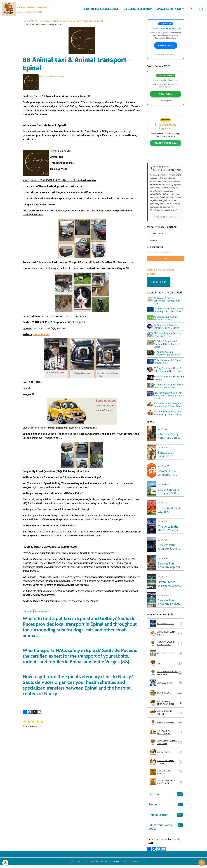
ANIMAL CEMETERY (166, 686)
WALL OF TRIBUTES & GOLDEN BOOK (166, 785)
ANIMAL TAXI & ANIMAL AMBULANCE (86, 23)
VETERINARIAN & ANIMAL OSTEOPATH (166, 676)
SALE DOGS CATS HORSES (166, 775)
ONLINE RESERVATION (138, 10)
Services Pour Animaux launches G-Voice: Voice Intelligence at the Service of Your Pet (170, 550)
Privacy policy (116, 864)
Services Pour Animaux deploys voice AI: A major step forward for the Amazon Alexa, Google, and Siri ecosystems (170, 568)
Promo (153, 808)
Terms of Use (87, 864)
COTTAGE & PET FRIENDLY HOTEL (166, 735)
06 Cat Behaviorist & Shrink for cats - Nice (169, 367)
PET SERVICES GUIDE (105, 10)
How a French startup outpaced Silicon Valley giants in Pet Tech (170, 587)
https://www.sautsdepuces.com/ (54, 78)
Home (86, 10)
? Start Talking (166, 97)
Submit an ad (159, 286)
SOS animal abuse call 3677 (170, 513)
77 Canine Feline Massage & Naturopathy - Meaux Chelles (169, 416)
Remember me (157, 250)
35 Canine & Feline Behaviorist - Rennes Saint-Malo (168, 305)
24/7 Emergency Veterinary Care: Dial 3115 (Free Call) (168, 439)
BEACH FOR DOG (166, 696)
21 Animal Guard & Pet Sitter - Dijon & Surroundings (169, 390)
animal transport (42, 612)
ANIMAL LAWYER (166, 755)
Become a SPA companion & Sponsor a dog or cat (169, 476)
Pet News (155, 797)
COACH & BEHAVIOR (166, 726)
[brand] (26, 10)
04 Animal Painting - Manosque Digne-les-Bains (168, 359)
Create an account (154, 256)
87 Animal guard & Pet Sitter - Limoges (169, 382)
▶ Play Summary (166, 48)
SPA (166, 666)
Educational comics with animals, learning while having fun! (170, 458)
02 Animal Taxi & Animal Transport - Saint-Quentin (167, 333)
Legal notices (72, 864)
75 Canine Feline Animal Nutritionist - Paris (167, 325)
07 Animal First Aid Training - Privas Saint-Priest (169, 340)
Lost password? (167, 256)
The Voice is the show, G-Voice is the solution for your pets (168, 531)
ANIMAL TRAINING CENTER (166, 716)
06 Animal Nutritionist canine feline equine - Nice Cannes (168, 316)
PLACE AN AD (164, 10)
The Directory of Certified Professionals (49, 23)
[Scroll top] (202, 863)
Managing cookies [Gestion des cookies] (133, 864)
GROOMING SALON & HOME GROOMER (166, 646)
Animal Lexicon (159, 818)
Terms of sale (102, 864)
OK (166, 262)
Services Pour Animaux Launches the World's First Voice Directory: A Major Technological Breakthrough (170, 605)
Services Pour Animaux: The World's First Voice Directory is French (168, 399)
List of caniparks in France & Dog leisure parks (169, 494)
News (178, 10)
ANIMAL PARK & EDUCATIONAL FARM (166, 706)
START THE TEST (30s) (166, 147)
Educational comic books (161, 830)
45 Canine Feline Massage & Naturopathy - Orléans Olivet (169, 408)
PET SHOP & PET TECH (166, 656)
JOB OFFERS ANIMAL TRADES (166, 765)
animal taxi (28, 612)
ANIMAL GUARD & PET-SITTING (166, 637)
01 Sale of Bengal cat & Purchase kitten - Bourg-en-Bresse (168, 350)
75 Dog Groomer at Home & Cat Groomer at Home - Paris (169, 374)
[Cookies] (6, 863)
